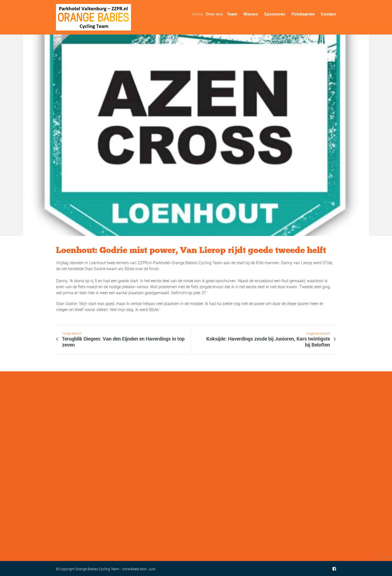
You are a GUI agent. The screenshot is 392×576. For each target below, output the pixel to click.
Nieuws (251, 14)
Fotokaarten (303, 14)
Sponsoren (275, 14)
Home (200, 14)
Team (233, 14)
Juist (152, 569)
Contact (328, 14)
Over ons (217, 14)
